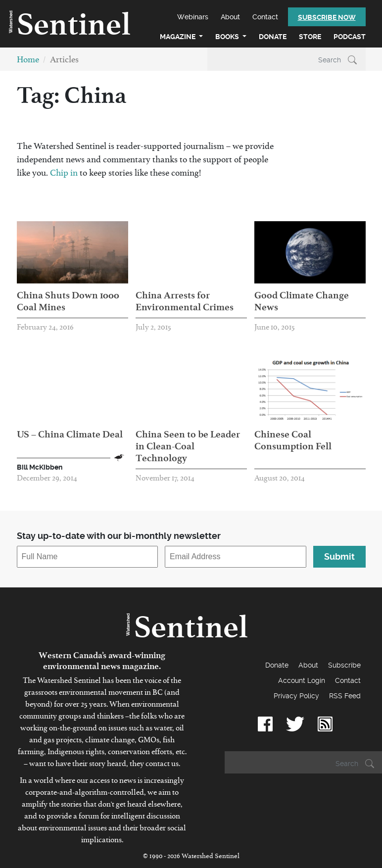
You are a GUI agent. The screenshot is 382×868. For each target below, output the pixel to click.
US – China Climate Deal (70, 434)
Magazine (178, 37)
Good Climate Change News (302, 301)
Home (28, 62)
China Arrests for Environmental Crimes (185, 301)
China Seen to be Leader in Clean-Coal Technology (188, 446)
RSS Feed (345, 696)
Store (310, 37)
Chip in (65, 175)
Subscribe (344, 665)
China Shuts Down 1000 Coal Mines (68, 301)
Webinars (193, 17)
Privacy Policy (296, 696)
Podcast (350, 37)
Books (228, 37)
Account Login (302, 680)
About (230, 17)
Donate (273, 37)
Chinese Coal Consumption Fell (293, 440)
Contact (265, 17)
